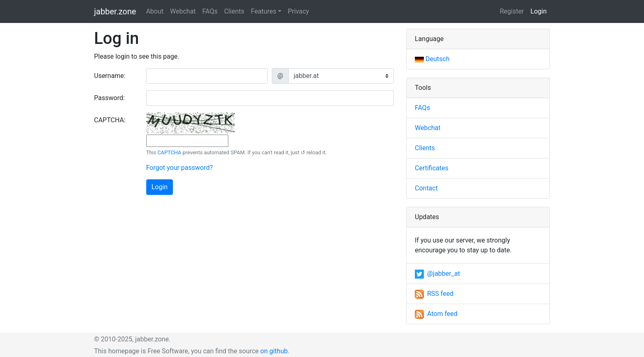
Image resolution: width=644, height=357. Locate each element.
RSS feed (434, 294)
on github (274, 351)
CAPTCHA (169, 152)
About (155, 11)
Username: (110, 76)
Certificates (432, 168)
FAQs (210, 11)
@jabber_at (437, 273)
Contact (426, 188)
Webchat (183, 11)
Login (540, 11)
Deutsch (432, 59)
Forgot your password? (179, 168)
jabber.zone (115, 11)
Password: (109, 98)
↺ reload (311, 152)
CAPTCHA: (110, 120)
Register (512, 11)
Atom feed (436, 314)
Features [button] (264, 11)
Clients (234, 11)
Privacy (299, 11)
